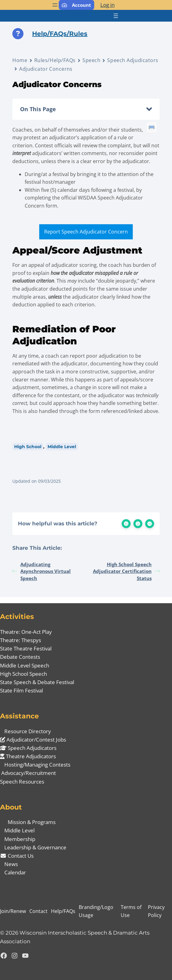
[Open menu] (55, 5)
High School (28, 447)
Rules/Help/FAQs (55, 60)
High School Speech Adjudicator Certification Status (126, 571)
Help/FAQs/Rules (60, 34)
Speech (91, 60)
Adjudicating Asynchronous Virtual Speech (42, 571)
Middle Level (62, 447)
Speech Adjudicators (133, 60)
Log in (107, 5)
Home (20, 60)
